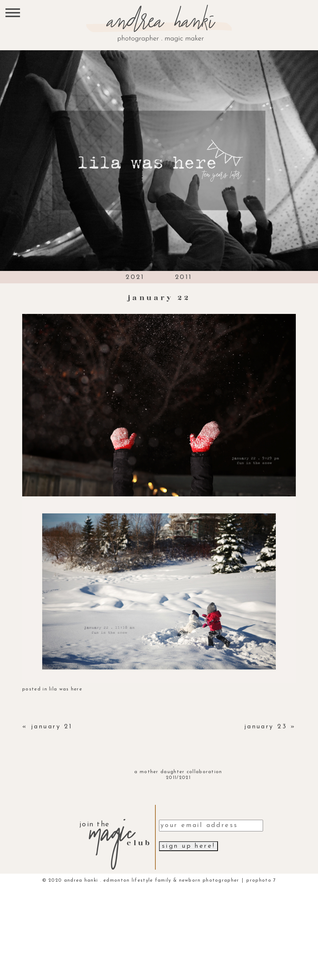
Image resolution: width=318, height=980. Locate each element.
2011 (184, 277)
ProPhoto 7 (261, 880)
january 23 (266, 727)
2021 (135, 277)
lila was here (66, 689)
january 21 (52, 727)
